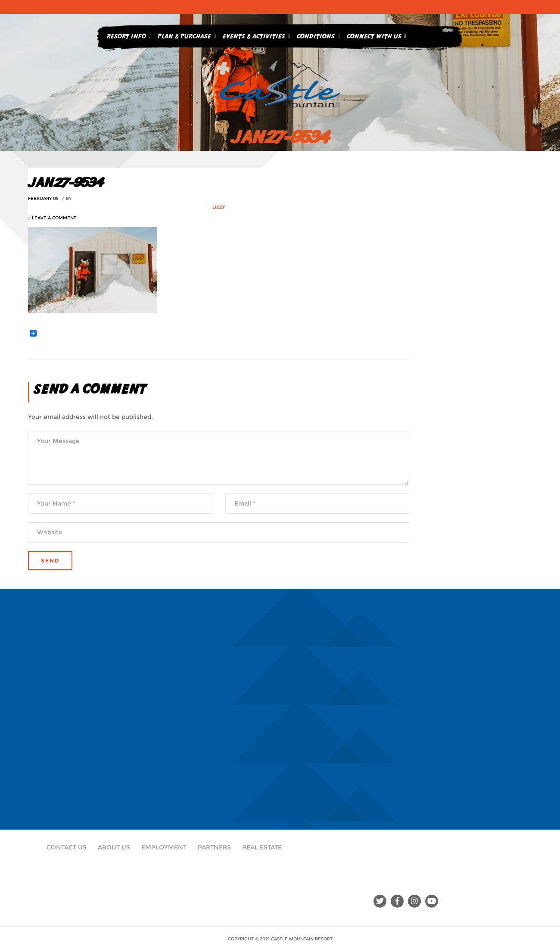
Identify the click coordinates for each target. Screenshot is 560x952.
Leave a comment (54, 218)
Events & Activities (256, 34)
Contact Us (67, 847)
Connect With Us (376, 34)
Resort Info (129, 34)
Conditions (318, 34)
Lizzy (219, 207)
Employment (164, 847)
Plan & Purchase (187, 34)
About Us (114, 847)
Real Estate (262, 847)
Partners (214, 847)
